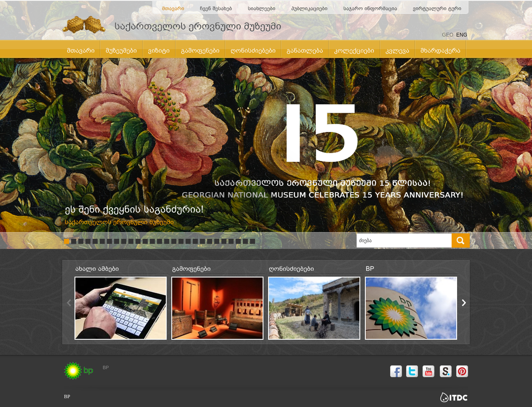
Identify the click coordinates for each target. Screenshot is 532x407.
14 (160, 241)
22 (217, 241)
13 (152, 241)
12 (145, 241)
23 (224, 241)
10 (131, 241)
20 (202, 241)
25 (238, 241)
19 (195, 241)
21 (210, 241)
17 (181, 241)
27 (253, 241)
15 (167, 241)
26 (245, 241)
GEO (448, 35)
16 (174, 241)
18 (188, 241)
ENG (462, 35)
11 (138, 241)
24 (231, 241)
